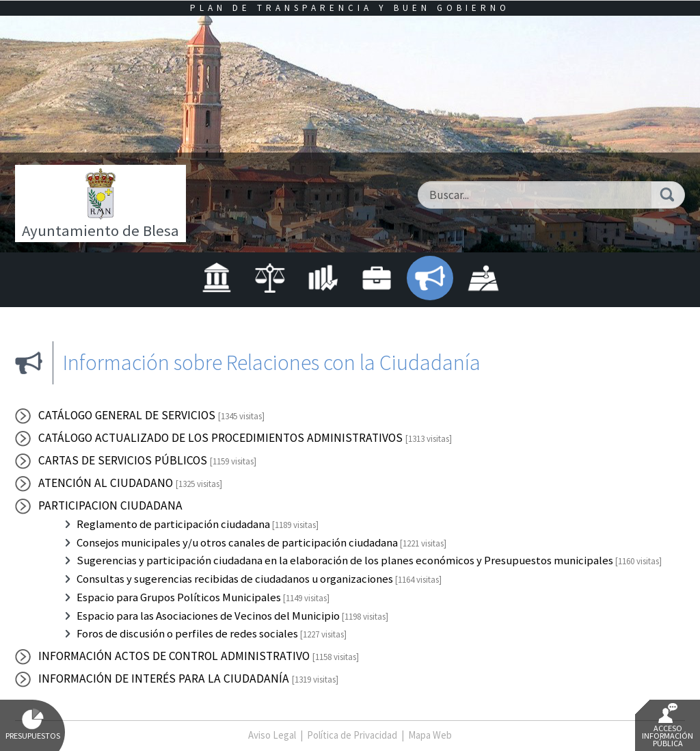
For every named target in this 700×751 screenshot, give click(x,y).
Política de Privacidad (352, 735)
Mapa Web (430, 735)
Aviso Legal (272, 735)
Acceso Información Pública (668, 726)
